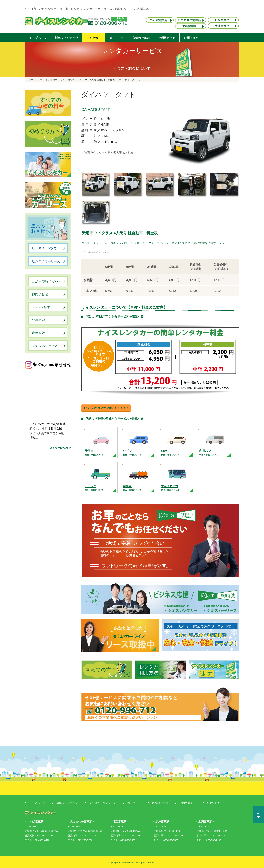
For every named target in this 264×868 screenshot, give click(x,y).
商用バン (209, 453)
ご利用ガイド (167, 38)
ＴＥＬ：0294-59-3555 (123, 840)
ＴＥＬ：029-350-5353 (166, 840)
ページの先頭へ (258, 814)
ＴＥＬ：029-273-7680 (80, 840)
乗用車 (71, 80)
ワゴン (132, 453)
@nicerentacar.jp (60, 448)
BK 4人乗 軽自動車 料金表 (100, 80)
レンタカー (94, 38)
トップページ (38, 38)
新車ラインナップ (66, 38)
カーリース (117, 38)
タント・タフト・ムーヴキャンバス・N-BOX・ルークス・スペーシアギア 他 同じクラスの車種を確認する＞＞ (153, 243)
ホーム (32, 80)
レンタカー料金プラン (103, 803)
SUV (170, 453)
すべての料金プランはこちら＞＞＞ (106, 408)
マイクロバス (170, 488)
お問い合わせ (192, 38)
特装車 (132, 488)
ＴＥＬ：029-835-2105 (209, 840)
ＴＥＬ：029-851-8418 (37, 840)
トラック (94, 488)
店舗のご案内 (141, 38)
